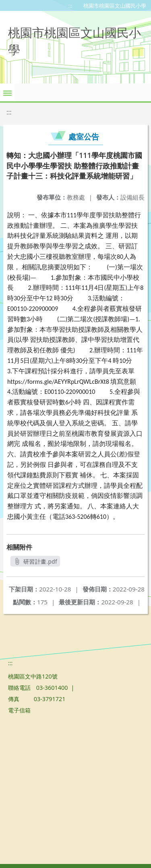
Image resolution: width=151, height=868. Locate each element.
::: (70, 6)
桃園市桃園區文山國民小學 (115, 6)
